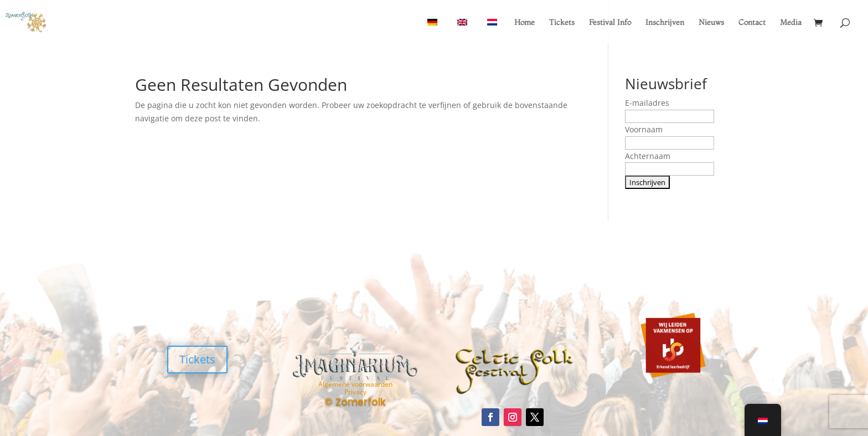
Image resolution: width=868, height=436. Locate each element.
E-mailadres (647, 103)
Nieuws (711, 23)
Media (791, 23)
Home (525, 23)
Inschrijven (665, 23)
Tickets (562, 23)
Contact (752, 23)
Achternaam (648, 156)
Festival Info (610, 23)
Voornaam (644, 129)
